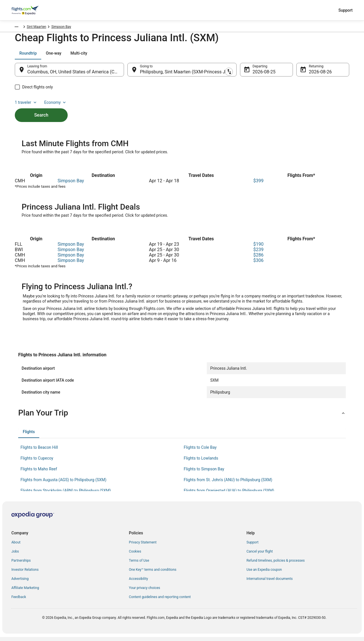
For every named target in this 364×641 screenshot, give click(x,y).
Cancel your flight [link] (260, 555)
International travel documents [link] (270, 583)
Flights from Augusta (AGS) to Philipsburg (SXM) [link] (63, 484)
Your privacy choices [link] (144, 592)
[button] (182, 417)
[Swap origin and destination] (127, 73)
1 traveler (302, 56)
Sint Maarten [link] (44, 28)
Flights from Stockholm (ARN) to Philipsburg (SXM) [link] (66, 495)
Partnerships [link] (21, 565)
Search (41, 108)
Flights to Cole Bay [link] (200, 451)
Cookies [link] (135, 555)
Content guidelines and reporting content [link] (160, 601)
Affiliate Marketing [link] (25, 592)
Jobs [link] (15, 555)
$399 (258, 185)
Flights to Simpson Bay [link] (204, 473)
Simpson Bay (71, 185)
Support (346, 10)
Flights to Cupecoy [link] (37, 462)
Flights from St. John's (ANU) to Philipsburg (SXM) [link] (228, 484)
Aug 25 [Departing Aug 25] (260, 75)
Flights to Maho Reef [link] (39, 473)
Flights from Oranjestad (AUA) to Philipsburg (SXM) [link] (229, 495)
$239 (258, 254)
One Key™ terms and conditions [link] (153, 574)
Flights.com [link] (20, 28)
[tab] (28, 56)
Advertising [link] (20, 583)
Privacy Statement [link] (143, 546)
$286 (258, 259)
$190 (258, 248)
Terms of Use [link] (139, 565)
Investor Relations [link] (25, 574)
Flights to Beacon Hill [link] (39, 451)
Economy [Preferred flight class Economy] (331, 56)
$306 (258, 264)
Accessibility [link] (138, 583)
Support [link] (253, 546)
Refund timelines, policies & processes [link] (276, 565)
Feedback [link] (19, 601)
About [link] (16, 546)
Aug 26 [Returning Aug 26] (316, 75)
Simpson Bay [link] (69, 28)
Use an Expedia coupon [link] (264, 574)
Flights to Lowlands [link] (201, 462)
